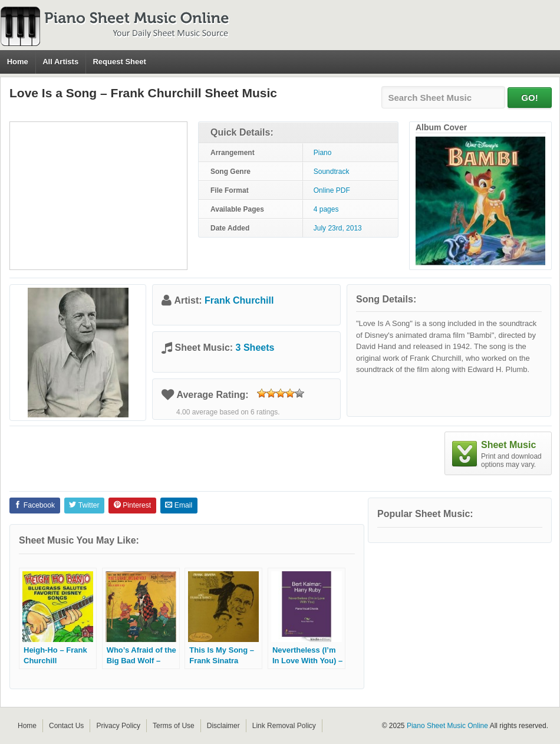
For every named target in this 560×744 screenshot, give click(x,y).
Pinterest (132, 505)
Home (18, 62)
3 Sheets (255, 348)
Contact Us (66, 726)
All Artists (60, 62)
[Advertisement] (98, 196)
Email (179, 505)
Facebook (34, 505)
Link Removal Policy (284, 726)
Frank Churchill (239, 300)
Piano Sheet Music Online (447, 726)
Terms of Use (174, 726)
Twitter (84, 505)
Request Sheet (119, 62)
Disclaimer (223, 726)
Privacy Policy (118, 726)
